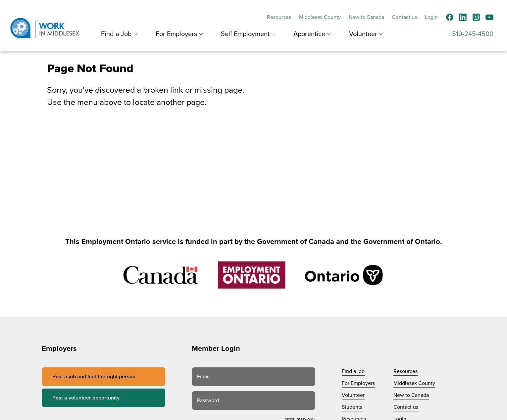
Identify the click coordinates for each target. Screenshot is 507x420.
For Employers (176, 34)
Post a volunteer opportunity (86, 398)
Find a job (353, 371)
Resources (279, 17)
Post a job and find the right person (94, 377)
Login (431, 17)
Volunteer (363, 34)
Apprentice (309, 34)
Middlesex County (320, 17)
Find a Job (116, 34)
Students (352, 407)
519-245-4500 (473, 34)
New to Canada (366, 17)
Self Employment (245, 34)
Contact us (405, 17)
